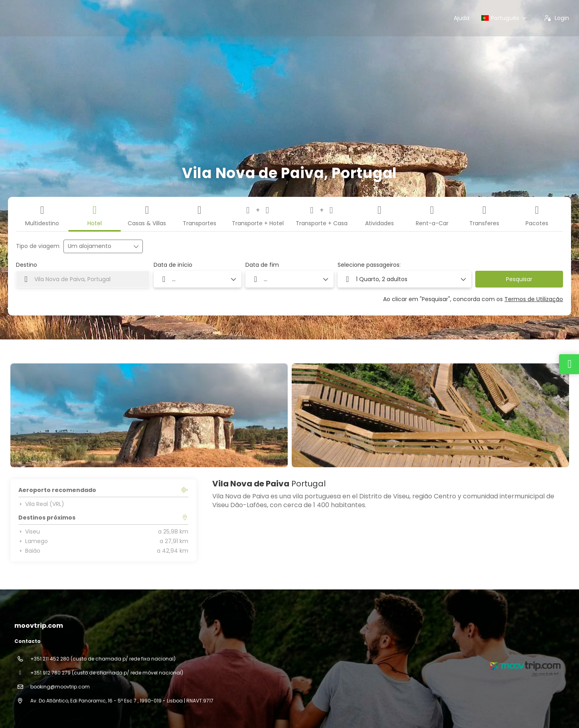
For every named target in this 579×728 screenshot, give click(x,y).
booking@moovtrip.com (60, 687)
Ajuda (461, 18)
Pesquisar (519, 279)
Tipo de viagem (38, 246)
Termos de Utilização (534, 299)
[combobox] (83, 279)
